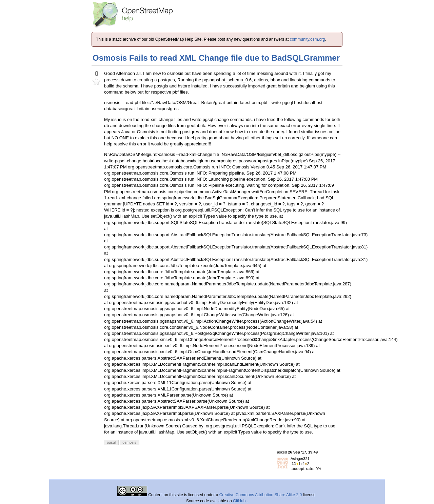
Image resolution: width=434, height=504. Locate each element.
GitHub (240, 501)
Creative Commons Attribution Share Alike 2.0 (261, 495)
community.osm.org (308, 39)
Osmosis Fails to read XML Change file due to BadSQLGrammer (216, 58)
